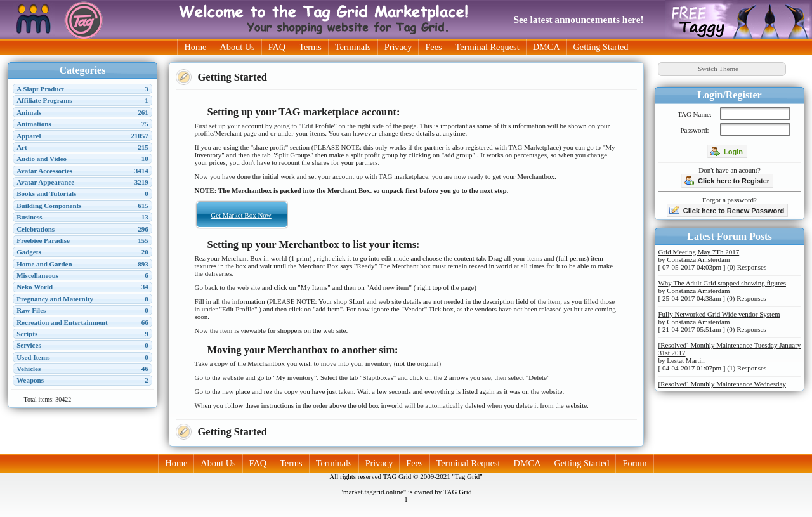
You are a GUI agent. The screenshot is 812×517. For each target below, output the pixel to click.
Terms (310, 47)
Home (195, 47)
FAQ (277, 47)
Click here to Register (727, 180)
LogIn (726, 151)
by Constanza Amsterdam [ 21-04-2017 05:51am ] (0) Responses (719, 322)
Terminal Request (488, 47)
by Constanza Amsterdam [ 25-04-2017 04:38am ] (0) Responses (722, 291)
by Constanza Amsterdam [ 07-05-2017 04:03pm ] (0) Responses (712, 259)
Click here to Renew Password (727, 210)
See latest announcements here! (578, 19)
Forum (634, 463)
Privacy (398, 47)
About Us (237, 47)
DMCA (547, 47)
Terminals (353, 47)
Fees (433, 47)
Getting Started (601, 47)
